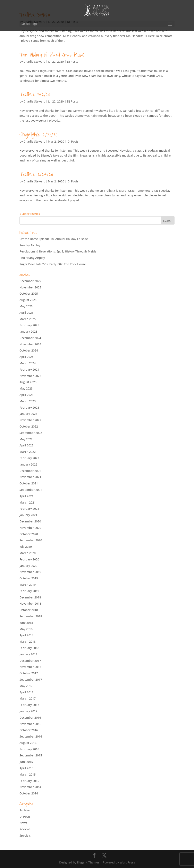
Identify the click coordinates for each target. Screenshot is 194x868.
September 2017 (31, 680)
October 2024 (29, 350)
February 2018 (29, 648)
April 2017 (26, 692)
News (23, 823)
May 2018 (26, 629)
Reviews (25, 829)
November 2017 (30, 667)
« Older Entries (30, 214)
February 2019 (29, 591)
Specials (25, 835)
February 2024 (29, 369)
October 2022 (29, 426)
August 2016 (28, 743)
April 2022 (26, 445)
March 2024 (28, 363)
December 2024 (30, 338)
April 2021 (26, 496)
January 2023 (28, 414)
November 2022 (30, 420)
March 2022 (28, 452)
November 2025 (30, 287)
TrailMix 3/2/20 (35, 94)
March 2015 (28, 774)
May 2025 (26, 306)
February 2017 (29, 705)
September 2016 (31, 736)
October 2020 (29, 534)
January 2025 (28, 331)
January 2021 (28, 515)
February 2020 (29, 559)
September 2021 (31, 490)
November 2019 (30, 572)
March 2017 (28, 698)
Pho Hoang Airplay (32, 258)
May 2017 (26, 686)
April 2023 (26, 395)
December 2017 (30, 661)
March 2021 (28, 502)
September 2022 (31, 433)
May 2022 (26, 439)
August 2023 (28, 382)
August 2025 (28, 300)
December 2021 (30, 471)
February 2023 (29, 407)
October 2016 (29, 730)
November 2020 (30, 528)
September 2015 (31, 755)
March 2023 (28, 401)
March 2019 (28, 585)
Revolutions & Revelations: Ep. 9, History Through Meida (58, 251)
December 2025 (30, 281)
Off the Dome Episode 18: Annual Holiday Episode (54, 239)
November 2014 (30, 787)
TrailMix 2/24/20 (36, 174)
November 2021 (30, 477)
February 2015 (29, 781)
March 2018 (28, 641)
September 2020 (31, 540)
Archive (25, 810)
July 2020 (26, 547)
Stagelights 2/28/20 (38, 134)
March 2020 (28, 553)
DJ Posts (73, 62)
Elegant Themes (88, 862)
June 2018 (26, 623)
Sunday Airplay (30, 245)
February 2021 (29, 509)
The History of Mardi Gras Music (52, 54)
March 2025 (28, 319)
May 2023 (26, 388)
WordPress (127, 862)
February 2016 (29, 749)
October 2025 (29, 293)
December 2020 (30, 521)
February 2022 (29, 458)
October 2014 (29, 793)
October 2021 (29, 483)
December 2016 (30, 718)
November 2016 (30, 724)
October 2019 (29, 578)
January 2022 (28, 464)
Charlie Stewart (34, 62)
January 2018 (28, 654)
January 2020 (28, 566)
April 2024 (26, 357)
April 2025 (26, 313)
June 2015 (26, 762)
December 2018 (30, 597)
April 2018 (26, 635)
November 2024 (30, 344)
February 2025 (29, 325)
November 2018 (30, 603)
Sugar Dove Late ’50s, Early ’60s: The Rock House (53, 264)
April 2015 (26, 768)
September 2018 (31, 616)
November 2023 (30, 376)
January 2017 (28, 711)
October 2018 (29, 610)
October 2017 (29, 673)
